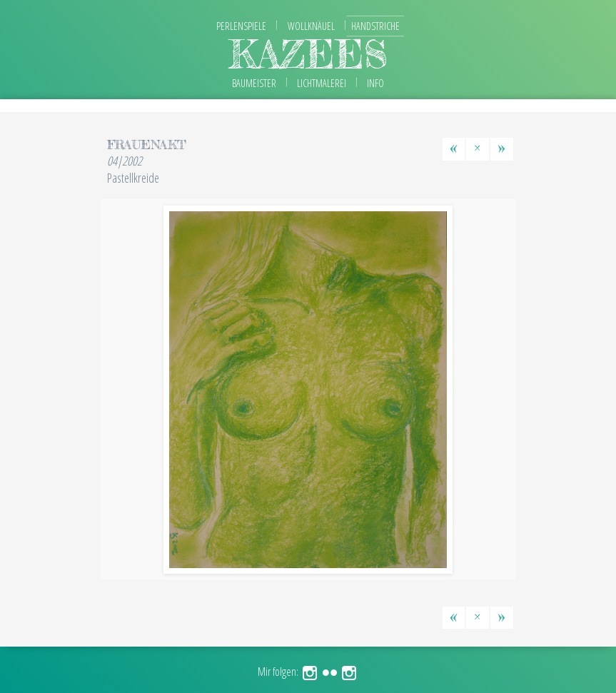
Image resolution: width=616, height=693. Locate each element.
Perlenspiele (241, 26)
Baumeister (254, 83)
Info (375, 83)
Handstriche (375, 26)
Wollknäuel (311, 26)
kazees (308, 54)
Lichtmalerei (322, 83)
